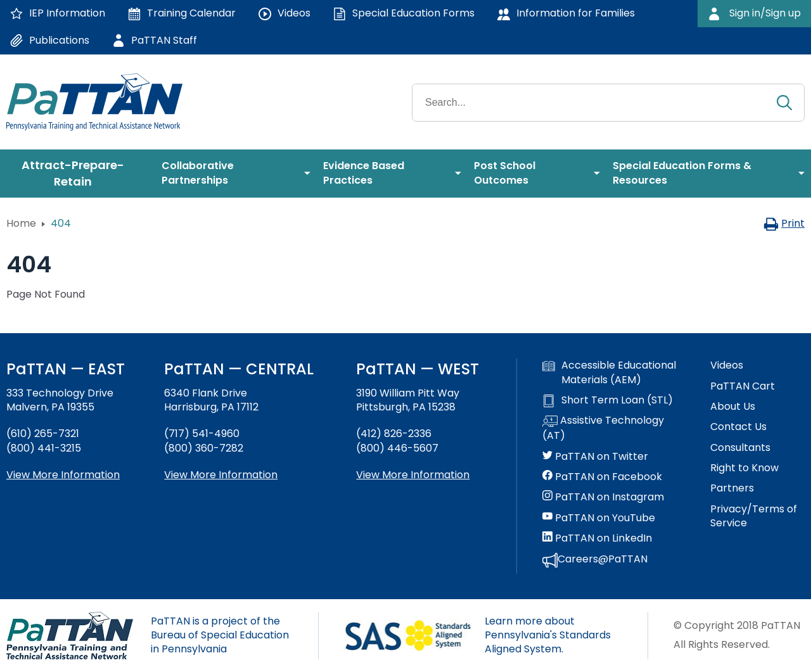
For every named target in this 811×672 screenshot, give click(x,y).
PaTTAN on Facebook (602, 477)
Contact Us (738, 427)
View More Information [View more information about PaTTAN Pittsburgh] (413, 475)
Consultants (740, 448)
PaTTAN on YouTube (599, 518)
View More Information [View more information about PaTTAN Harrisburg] (221, 475)
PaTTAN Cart (743, 386)
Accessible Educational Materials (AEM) (609, 372)
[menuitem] (78, 174)
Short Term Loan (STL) (608, 400)
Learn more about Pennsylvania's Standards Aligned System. (548, 635)
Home (21, 223)
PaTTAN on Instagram (603, 497)
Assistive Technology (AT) (603, 428)
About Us (733, 407)
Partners (732, 488)
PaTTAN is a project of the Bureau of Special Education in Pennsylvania (220, 635)
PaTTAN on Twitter (595, 457)
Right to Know (744, 468)
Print (784, 223)
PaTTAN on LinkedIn (597, 538)
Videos (727, 365)
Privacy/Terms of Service (754, 516)
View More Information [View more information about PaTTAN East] (63, 475)
